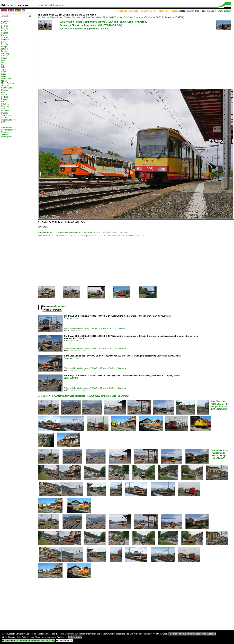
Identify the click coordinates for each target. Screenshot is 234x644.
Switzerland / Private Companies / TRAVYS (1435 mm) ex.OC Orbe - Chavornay (103, 22)
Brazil (4, 31)
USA (3, 122)
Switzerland (77, 17)
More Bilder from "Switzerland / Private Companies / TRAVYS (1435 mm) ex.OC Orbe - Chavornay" (83, 396)
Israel (4, 65)
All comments (60, 306)
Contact (48, 5)
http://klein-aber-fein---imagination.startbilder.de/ (75, 232)
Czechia (5, 37)
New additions (7, 128)
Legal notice (59, 5)
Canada (5, 33)
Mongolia (5, 86)
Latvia (4, 74)
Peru (3, 92)
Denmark (5, 40)
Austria (4, 24)
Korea (4, 72)
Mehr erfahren (75, 637)
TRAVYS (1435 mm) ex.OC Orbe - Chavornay (123, 17)
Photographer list (9, 130)
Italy (3, 67)
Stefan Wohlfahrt (45, 232)
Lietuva (4, 76)
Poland (4, 95)
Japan (4, 70)
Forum (40, 5)
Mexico (4, 81)
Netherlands (6, 88)
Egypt (4, 42)
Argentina (5, 21)
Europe (4, 47)
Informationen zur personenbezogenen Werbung (192, 634)
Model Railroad (8, 83)
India (3, 60)
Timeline (5, 134)
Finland (4, 49)
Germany (5, 53)
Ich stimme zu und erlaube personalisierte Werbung (28, 641)
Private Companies (93, 17)
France (4, 51)
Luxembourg (7, 79)
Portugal (5, 97)
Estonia (4, 44)
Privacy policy (6, 137)
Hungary (5, 58)
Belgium (5, 28)
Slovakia (5, 104)
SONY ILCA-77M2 (51, 236)
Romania (5, 99)
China (4, 35)
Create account (224, 11)
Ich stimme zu (64, 641)
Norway (4, 90)
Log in (213, 11)
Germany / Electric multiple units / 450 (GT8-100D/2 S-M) (91, 25)
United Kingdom (8, 120)
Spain (4, 108)
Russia (4, 102)
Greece (4, 56)
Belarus (4, 26)
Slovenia (5, 106)
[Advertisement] (130, 59)
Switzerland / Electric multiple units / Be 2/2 (84, 29)
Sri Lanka (5, 111)
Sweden (5, 113)
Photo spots (6, 132)
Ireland (4, 63)
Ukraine (4, 118)
